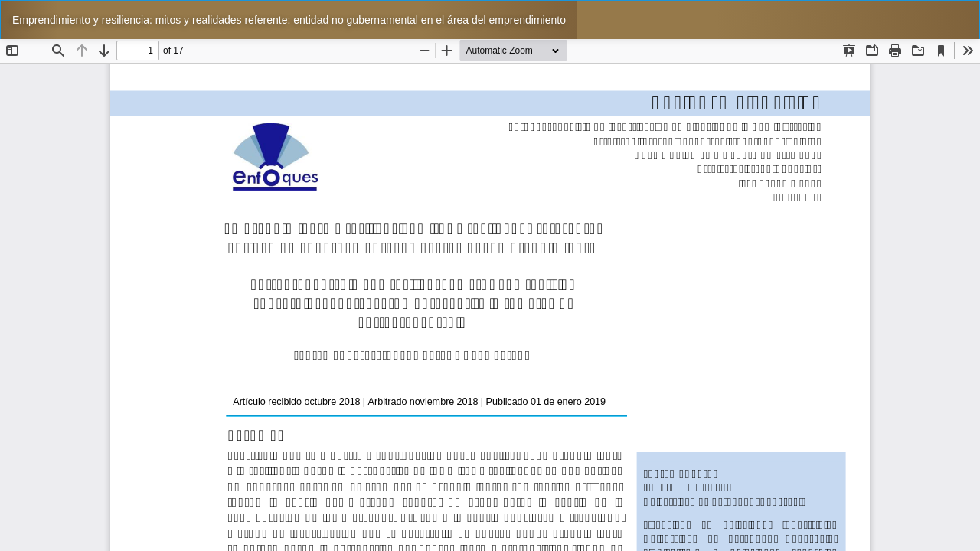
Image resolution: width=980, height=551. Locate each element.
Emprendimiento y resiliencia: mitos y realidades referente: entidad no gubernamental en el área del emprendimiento (289, 20)
